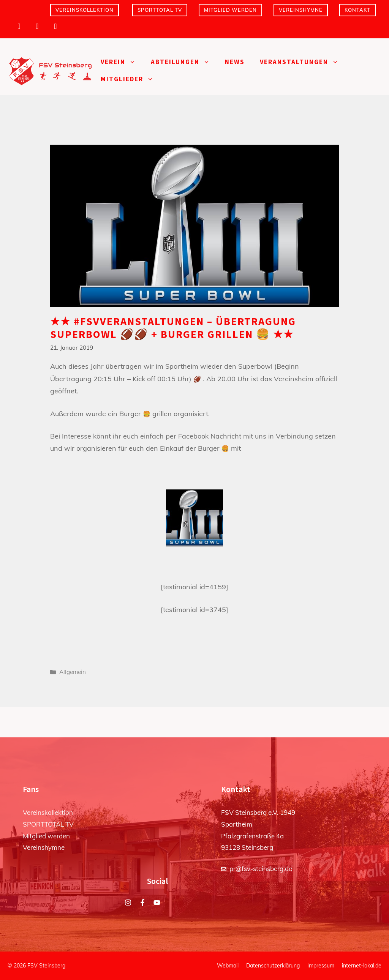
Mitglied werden (230, 10)
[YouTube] (55, 26)
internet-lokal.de (362, 966)
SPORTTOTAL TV (160, 10)
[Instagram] (19, 26)
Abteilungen (184, 62)
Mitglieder (131, 79)
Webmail (228, 966)
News (235, 62)
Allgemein (73, 672)
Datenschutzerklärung (273, 966)
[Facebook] (37, 26)
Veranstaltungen (303, 62)
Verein (122, 62)
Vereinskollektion (85, 10)
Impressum (321, 966)
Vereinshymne (301, 10)
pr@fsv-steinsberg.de (261, 869)
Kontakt (357, 10)
